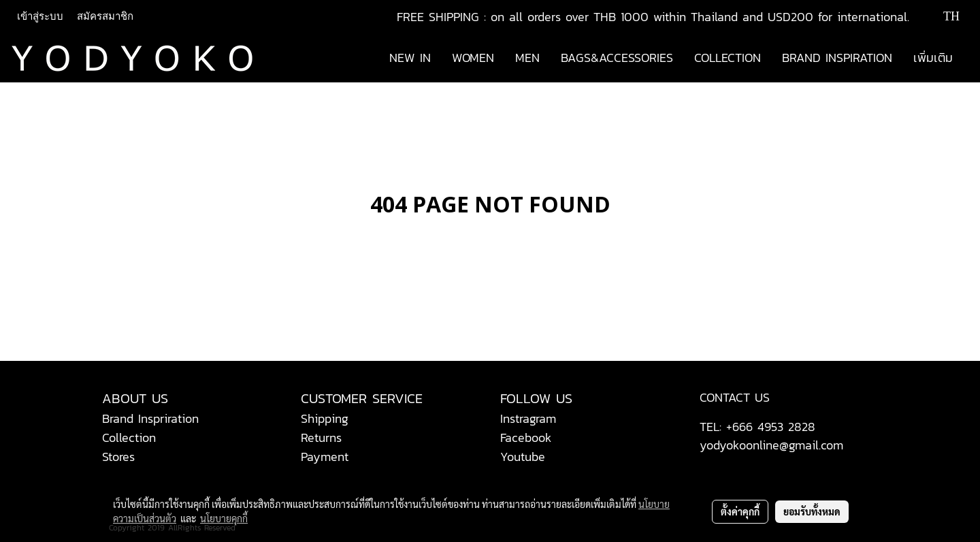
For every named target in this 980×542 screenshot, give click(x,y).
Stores (118, 457)
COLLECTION (728, 58)
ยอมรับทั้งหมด (812, 511)
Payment (325, 457)
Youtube (523, 457)
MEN (527, 58)
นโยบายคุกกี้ (224, 518)
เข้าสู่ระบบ (40, 16)
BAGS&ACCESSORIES (617, 58)
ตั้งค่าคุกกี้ (740, 511)
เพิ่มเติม (933, 58)
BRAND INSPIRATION (837, 58)
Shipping (325, 418)
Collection (129, 437)
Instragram (528, 418)
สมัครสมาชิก (105, 16)
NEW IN (410, 58)
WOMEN (473, 58)
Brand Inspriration (150, 418)
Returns (321, 437)
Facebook (526, 437)
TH (942, 16)
